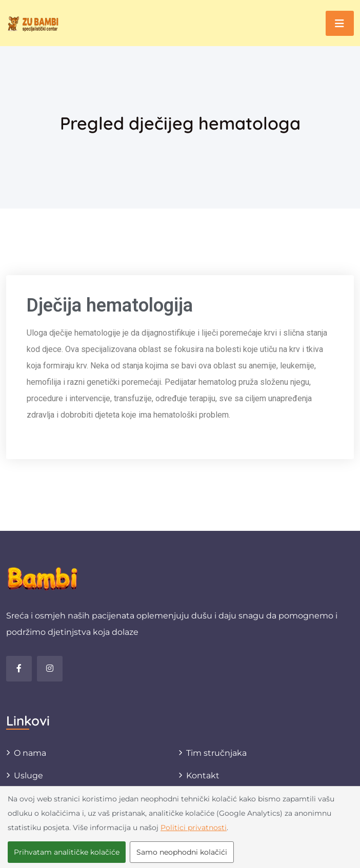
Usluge (28, 776)
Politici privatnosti (194, 828)
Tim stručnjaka (216, 753)
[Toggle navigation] (340, 23)
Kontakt (203, 776)
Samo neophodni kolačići (182, 852)
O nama (30, 753)
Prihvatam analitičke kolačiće (67, 852)
